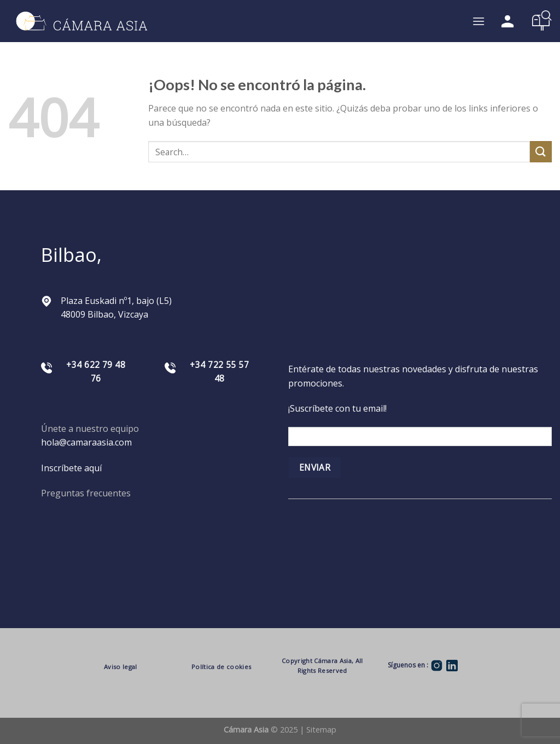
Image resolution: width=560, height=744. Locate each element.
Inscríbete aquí (71, 468)
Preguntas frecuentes (86, 493)
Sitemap (321, 730)
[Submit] (541, 152)
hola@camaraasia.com (86, 442)
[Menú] (479, 21)
